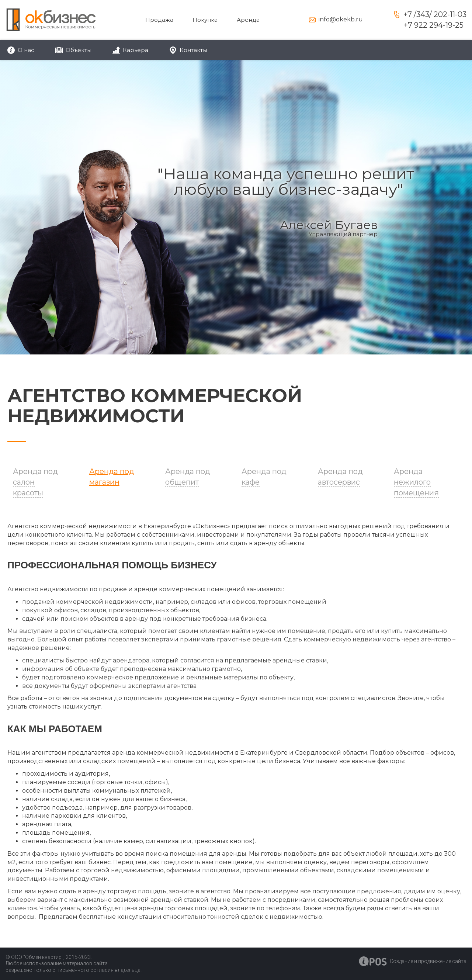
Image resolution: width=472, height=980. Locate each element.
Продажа (159, 20)
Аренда (248, 20)
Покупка (205, 20)
